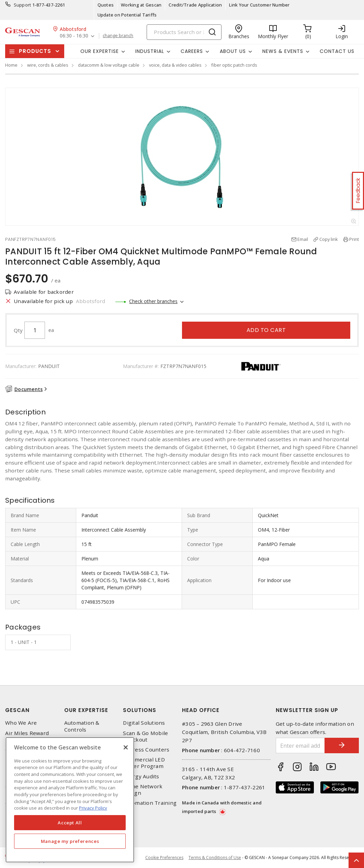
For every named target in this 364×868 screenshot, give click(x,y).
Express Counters (146, 750)
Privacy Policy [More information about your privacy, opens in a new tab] (93, 808)
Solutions (140, 710)
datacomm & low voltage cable (109, 65)
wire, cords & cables (48, 65)
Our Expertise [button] (100, 51)
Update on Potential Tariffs (127, 15)
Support (22, 5)
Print (354, 239)
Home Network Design (143, 790)
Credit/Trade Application (195, 5)
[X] (126, 747)
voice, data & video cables (175, 65)
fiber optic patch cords (234, 65)
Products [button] (35, 51)
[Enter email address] (300, 745)
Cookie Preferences (164, 858)
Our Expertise (86, 710)
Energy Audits (141, 776)
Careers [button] (192, 51)
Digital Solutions (144, 723)
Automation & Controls (82, 726)
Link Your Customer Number (259, 5)
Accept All (70, 823)
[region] (70, 800)
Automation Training (150, 803)
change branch (118, 36)
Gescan (17, 710)
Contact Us (337, 51)
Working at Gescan (141, 5)
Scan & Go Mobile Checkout (145, 736)
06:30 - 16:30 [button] (74, 36)
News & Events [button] (283, 51)
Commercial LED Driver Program (144, 763)
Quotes (106, 5)
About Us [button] (233, 51)
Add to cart (266, 330)
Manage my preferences (70, 841)
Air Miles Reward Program (27, 736)
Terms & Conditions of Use (215, 858)
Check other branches (153, 301)
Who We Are (21, 723)
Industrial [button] (150, 51)
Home (11, 65)
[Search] (184, 32)
